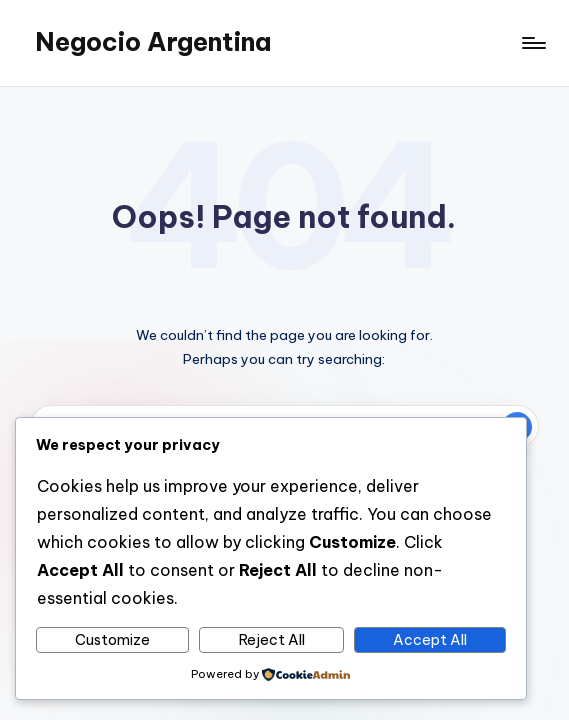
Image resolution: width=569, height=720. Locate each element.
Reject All (272, 640)
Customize (112, 640)
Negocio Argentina (153, 42)
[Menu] (532, 43)
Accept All (430, 640)
